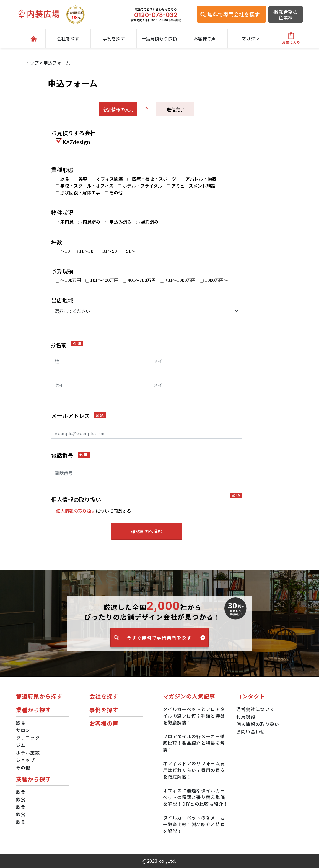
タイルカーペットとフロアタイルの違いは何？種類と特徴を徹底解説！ (194, 716)
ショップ (26, 760)
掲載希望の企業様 (286, 15)
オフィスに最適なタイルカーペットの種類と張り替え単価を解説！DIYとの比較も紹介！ (196, 797)
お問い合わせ (251, 731)
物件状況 (62, 213)
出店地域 (62, 300)
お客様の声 (205, 38)
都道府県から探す (39, 696)
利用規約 (246, 717)
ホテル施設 (28, 753)
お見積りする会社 (73, 133)
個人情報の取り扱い (76, 511)
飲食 (21, 723)
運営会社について (255, 709)
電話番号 (70, 455)
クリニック (28, 738)
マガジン (250, 38)
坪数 (57, 242)
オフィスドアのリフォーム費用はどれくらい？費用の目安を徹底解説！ (194, 770)
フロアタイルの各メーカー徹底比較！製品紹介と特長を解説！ (194, 743)
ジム (21, 745)
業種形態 (62, 170)
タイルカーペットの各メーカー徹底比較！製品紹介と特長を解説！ (194, 824)
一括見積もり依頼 (159, 38)
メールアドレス (79, 416)
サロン (23, 730)
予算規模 (62, 271)
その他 (23, 767)
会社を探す (68, 38)
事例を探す (114, 38)
